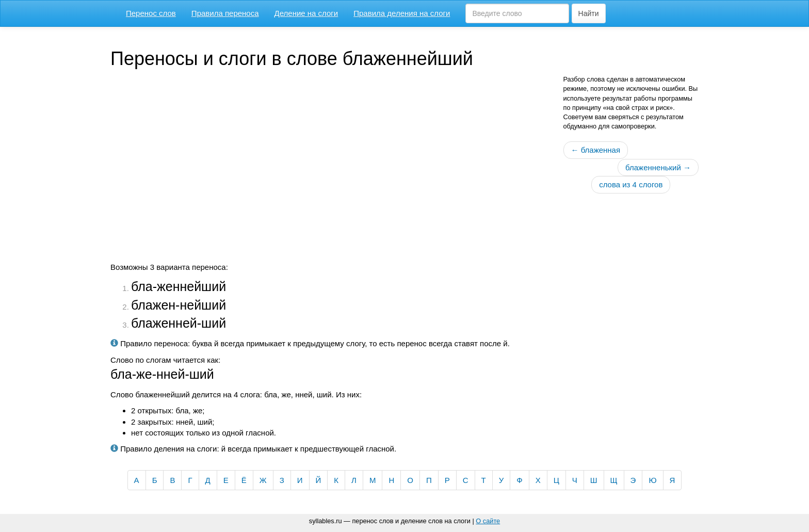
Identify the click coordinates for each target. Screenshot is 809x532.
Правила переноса (225, 13)
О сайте (488, 521)
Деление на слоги (306, 13)
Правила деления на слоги (402, 13)
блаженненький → (658, 167)
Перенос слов (151, 13)
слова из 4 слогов (631, 184)
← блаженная (596, 150)
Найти (589, 13)
